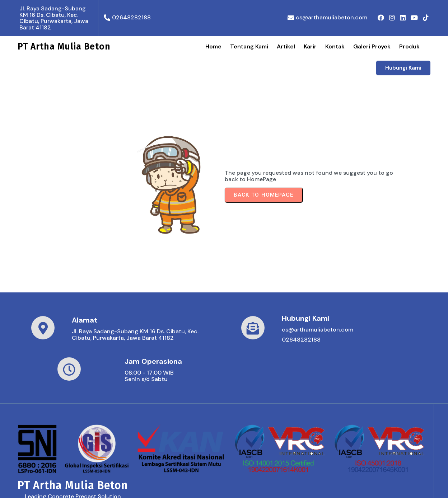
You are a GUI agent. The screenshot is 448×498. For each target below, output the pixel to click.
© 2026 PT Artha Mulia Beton (58, 486)
